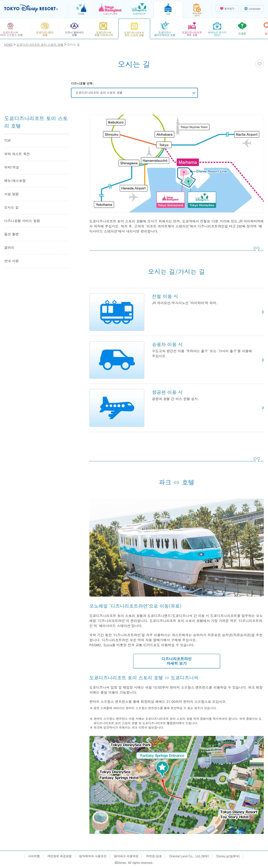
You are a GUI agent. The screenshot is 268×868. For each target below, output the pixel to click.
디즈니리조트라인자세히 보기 (177, 661)
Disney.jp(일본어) (228, 856)
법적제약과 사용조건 (93, 856)
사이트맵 (34, 856)
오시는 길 (11, 207)
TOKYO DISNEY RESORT (31, 9)
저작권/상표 (154, 856)
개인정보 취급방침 (60, 856)
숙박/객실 (12, 167)
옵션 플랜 (11, 234)
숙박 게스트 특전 (17, 154)
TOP (8, 141)
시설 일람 (11, 194)
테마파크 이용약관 (126, 856)
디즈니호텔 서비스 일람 (22, 221)
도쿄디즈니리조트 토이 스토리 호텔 (99, 93)
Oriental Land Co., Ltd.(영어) (189, 856)
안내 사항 (11, 261)
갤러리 (9, 248)
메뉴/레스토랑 (15, 181)
